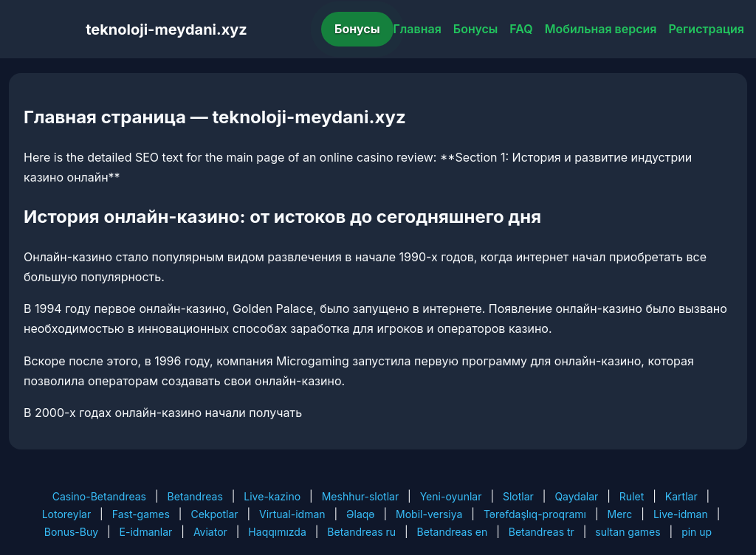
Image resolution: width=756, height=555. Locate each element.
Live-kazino (272, 496)
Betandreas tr (542, 532)
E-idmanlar (146, 532)
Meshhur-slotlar (360, 496)
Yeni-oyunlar (451, 496)
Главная (417, 29)
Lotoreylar (67, 514)
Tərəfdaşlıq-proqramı (535, 514)
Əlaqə (360, 514)
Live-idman (681, 514)
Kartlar (681, 496)
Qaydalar (576, 496)
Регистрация (706, 29)
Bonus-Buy (71, 532)
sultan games (628, 532)
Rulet (632, 496)
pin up (697, 532)
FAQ (521, 29)
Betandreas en (453, 532)
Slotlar (518, 496)
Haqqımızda (277, 532)
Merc (620, 514)
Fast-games (141, 514)
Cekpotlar (214, 514)
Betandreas (195, 496)
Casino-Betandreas (99, 496)
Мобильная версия (601, 29)
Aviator (210, 532)
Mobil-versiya (429, 514)
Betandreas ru (361, 532)
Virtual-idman (292, 514)
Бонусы (357, 29)
